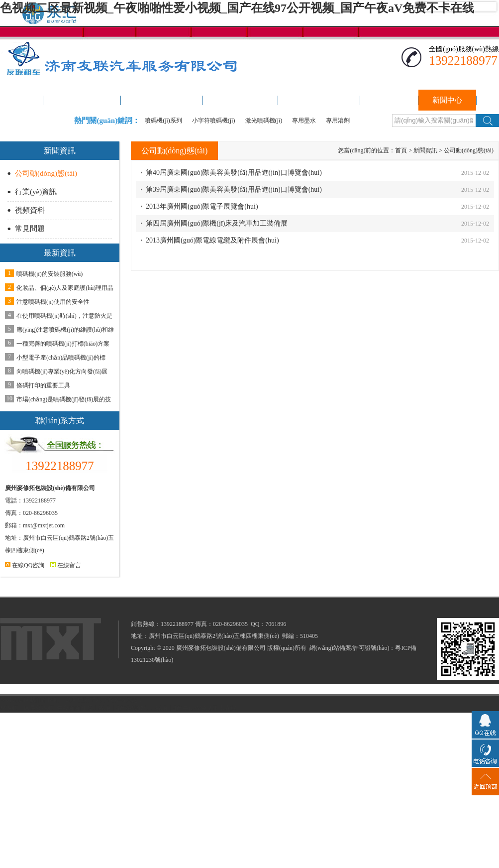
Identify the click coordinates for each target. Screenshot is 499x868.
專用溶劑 (338, 121)
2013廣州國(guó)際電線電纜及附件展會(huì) (212, 240)
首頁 (401, 150)
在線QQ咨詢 (25, 565)
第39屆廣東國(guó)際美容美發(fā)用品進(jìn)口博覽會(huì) (234, 189)
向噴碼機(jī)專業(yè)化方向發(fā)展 (62, 372)
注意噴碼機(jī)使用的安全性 (53, 302)
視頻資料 (30, 210)
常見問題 (30, 229)
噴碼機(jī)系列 (163, 121)
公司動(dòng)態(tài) (46, 173)
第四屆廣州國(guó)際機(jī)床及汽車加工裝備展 (217, 223)
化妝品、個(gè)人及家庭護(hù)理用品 (65, 288)
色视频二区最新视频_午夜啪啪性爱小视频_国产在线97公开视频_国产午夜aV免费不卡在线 (237, 8)
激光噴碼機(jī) (264, 121)
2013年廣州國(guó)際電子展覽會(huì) (202, 206)
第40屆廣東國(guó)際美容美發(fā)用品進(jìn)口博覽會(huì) (234, 173)
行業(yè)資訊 (36, 192)
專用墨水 (304, 121)
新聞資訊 (425, 150)
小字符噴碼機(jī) (214, 121)
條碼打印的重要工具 (43, 385)
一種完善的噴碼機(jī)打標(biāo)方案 (63, 344)
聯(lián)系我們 (446, 22)
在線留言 (66, 565)
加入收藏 (487, 22)
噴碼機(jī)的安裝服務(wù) (50, 274)
